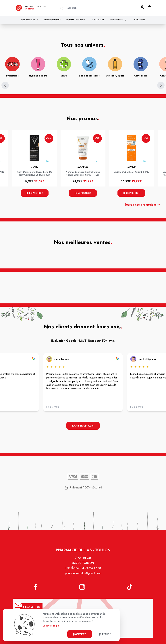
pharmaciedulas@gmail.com (83, 573)
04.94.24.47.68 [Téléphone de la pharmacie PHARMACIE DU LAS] (91, 568)
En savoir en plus (52, 626)
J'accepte (80, 634)
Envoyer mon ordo (76, 20)
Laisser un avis (83, 426)
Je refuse (105, 634)
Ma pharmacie (97, 20)
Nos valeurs (139, 20)
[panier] (149, 7)
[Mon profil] (142, 7)
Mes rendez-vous (52, 20)
